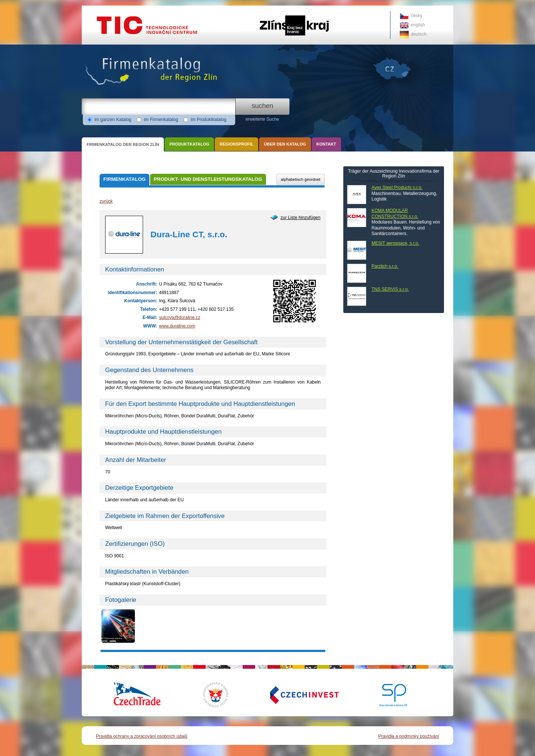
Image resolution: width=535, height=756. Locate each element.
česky (417, 16)
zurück (106, 201)
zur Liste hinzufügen (300, 218)
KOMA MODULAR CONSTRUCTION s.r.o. (395, 214)
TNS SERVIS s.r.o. (390, 289)
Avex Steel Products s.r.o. (397, 188)
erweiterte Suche (262, 119)
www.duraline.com (177, 326)
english (418, 25)
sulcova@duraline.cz (180, 317)
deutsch (419, 34)
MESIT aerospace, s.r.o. (395, 243)
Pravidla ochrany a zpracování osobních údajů (142, 736)
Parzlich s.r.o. (385, 266)
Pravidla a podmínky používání (409, 736)
